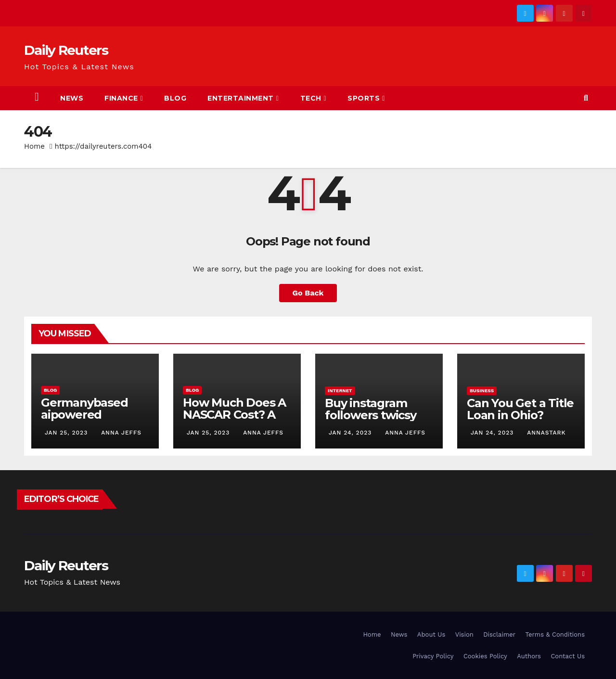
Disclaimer (499, 634)
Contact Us (568, 656)
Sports (366, 98)
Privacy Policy (433, 656)
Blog (175, 98)
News (72, 98)
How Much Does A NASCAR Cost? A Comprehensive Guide (234, 421)
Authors (529, 656)
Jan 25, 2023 (66, 433)
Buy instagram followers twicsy (371, 409)
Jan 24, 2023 (350, 433)
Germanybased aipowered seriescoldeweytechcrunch (94, 421)
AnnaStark (545, 433)
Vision (464, 634)
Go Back (308, 293)
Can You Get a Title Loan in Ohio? (520, 409)
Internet (340, 391)
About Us (431, 634)
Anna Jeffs (120, 433)
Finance (124, 98)
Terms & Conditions (555, 634)
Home (34, 146)
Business (482, 391)
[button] (586, 98)
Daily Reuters (66, 50)
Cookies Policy (485, 656)
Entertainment (243, 98)
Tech (314, 98)
